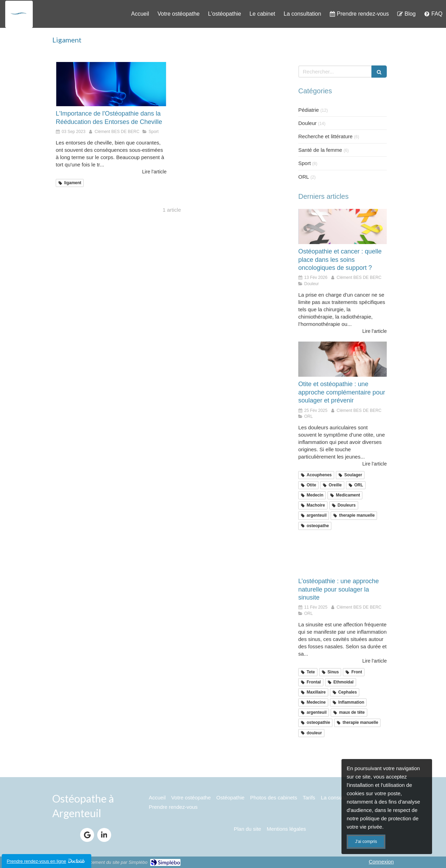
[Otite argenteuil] (343, 359)
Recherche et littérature (325, 136)
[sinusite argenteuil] (343, 556)
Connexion (381, 862)
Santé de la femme (320, 150)
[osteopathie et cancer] (343, 227)
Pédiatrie (309, 110)
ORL (304, 177)
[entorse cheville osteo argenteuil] (111, 84)
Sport (305, 163)
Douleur (307, 123)
